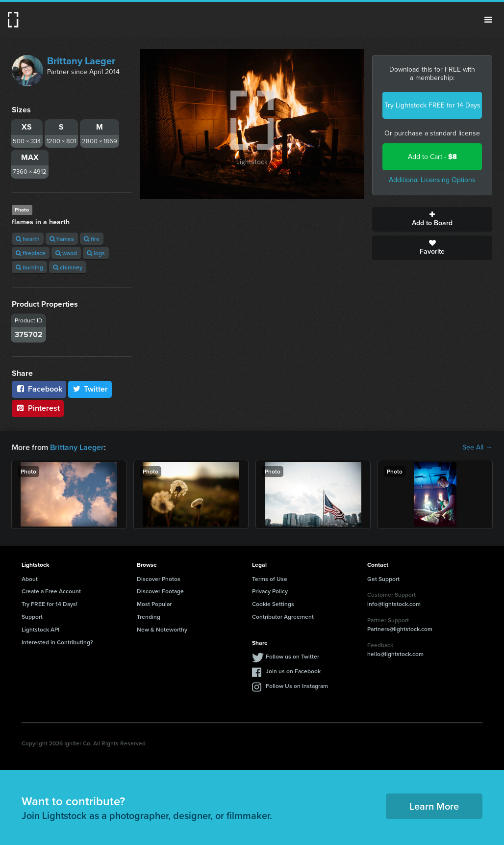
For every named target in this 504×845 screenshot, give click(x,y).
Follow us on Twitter (292, 656)
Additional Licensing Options (432, 180)
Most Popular (154, 604)
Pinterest (38, 408)
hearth (28, 239)
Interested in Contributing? (57, 642)
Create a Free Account (51, 591)
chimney (68, 267)
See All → (477, 448)
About (30, 579)
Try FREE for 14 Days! (50, 604)
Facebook (39, 389)
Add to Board (432, 219)
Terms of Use (270, 579)
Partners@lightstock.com (400, 629)
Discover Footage (160, 591)
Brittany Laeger (81, 61)
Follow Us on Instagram (297, 686)
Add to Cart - (432, 157)
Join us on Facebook (293, 671)
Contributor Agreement (283, 617)
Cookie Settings (273, 604)
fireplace (31, 253)
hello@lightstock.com (395, 654)
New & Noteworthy (162, 629)
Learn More (434, 806)
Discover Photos (159, 579)
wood (66, 253)
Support (32, 617)
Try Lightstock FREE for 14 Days (432, 105)
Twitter (90, 389)
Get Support (383, 579)
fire (92, 239)
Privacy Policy (270, 591)
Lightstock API (40, 629)
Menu (488, 20)
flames (62, 239)
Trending (149, 617)
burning (29, 267)
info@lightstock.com (394, 604)
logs (96, 253)
